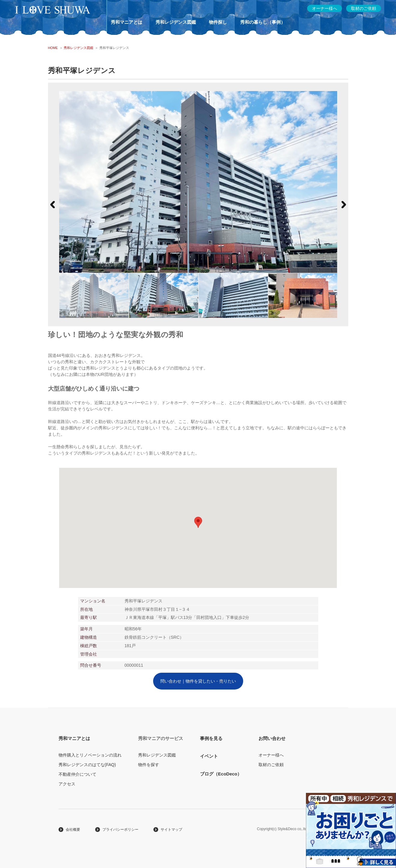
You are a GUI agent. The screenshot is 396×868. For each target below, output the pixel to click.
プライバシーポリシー (120, 830)
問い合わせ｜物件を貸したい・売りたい (198, 681)
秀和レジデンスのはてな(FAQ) (87, 765)
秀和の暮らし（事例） (263, 22)
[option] (94, 295)
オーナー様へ (271, 755)
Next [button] (344, 205)
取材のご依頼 (271, 765)
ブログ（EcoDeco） (221, 774)
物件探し (218, 22)
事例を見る (211, 738)
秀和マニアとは (127, 22)
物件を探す (149, 765)
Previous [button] (53, 205)
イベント (209, 756)
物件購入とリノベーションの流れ (90, 755)
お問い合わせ (272, 738)
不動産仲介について (77, 774)
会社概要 (73, 830)
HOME (53, 48)
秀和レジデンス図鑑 (176, 22)
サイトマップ (171, 830)
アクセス (67, 784)
